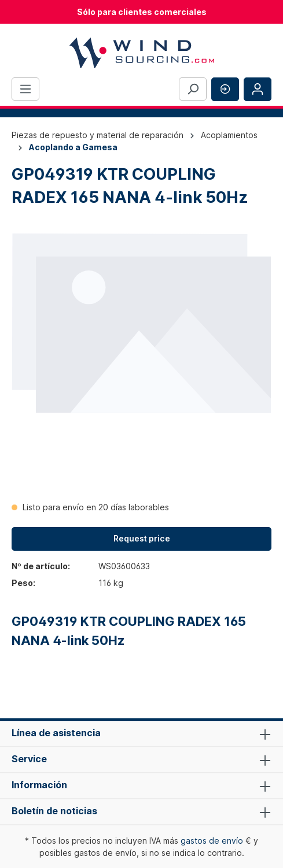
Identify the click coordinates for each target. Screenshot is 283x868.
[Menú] (25, 89)
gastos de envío (212, 841)
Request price (142, 538)
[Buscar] (193, 89)
